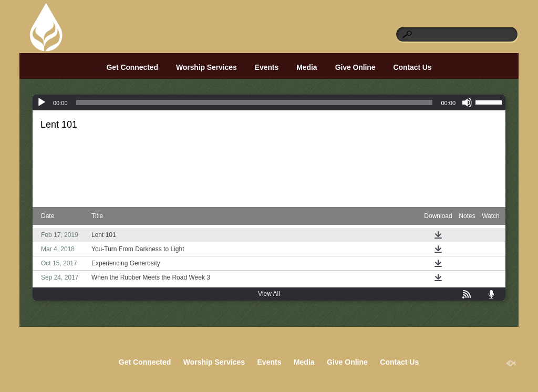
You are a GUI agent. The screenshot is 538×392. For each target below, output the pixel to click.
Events (267, 67)
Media (307, 67)
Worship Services (206, 67)
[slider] (255, 102)
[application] (269, 102)
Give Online (355, 67)
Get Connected (132, 67)
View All (269, 294)
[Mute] (467, 102)
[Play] (42, 102)
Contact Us (413, 67)
